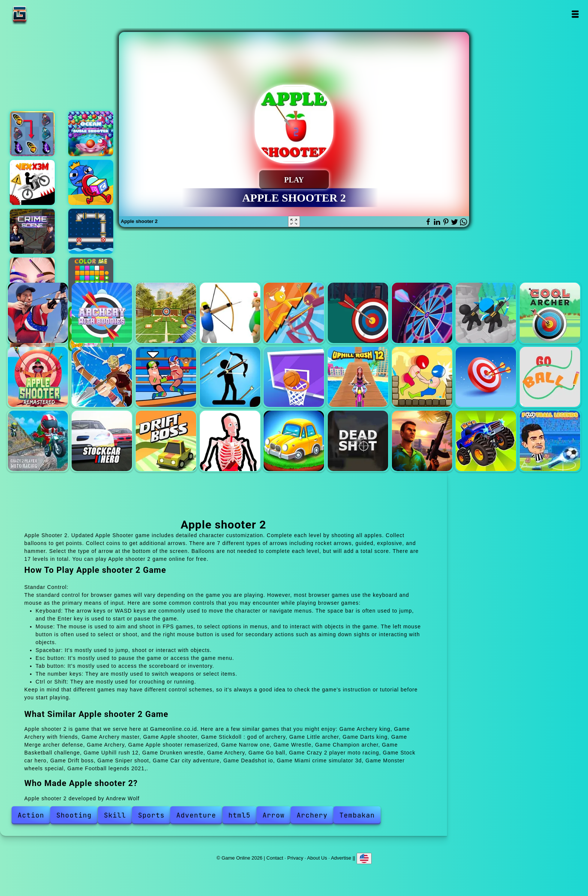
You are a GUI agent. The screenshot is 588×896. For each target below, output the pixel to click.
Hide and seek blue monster (91, 182)
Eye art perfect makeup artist (32, 280)
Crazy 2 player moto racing (38, 441)
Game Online (43, 14)
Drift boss (166, 441)
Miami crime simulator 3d (422, 441)
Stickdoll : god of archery (294, 313)
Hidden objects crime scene (32, 231)
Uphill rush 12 (358, 377)
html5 (239, 815)
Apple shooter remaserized (38, 377)
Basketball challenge (294, 377)
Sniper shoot (230, 441)
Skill (115, 815)
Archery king (38, 313)
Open (575, 14)
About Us (317, 858)
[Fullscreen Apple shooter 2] (294, 221)
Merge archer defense (486, 313)
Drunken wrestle (422, 377)
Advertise (341, 858)
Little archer (358, 313)
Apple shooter (230, 313)
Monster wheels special (486, 441)
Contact (275, 858)
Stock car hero (102, 441)
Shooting (74, 815)
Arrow (274, 815)
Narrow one (102, 377)
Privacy (295, 858)
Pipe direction (91, 231)
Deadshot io (358, 441)
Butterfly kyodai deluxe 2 (32, 134)
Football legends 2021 (550, 441)
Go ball (550, 377)
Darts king (422, 313)
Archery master (166, 313)
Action (31, 815)
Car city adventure (294, 441)
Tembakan (357, 815)
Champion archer (230, 377)
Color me (91, 280)
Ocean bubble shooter (91, 134)
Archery (550, 313)
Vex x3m (32, 182)
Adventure (196, 815)
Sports (151, 815)
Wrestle (166, 377)
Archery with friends (102, 313)
